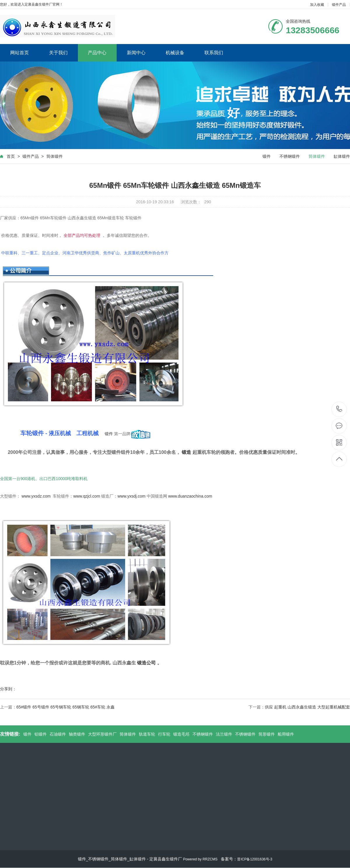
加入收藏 (317, 5)
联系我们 (214, 53)
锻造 (186, 452)
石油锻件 (58, 734)
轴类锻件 (77, 734)
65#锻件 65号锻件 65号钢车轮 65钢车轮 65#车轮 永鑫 (65, 707)
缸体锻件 (342, 156)
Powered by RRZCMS (200, 859)
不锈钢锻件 (290, 156)
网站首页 (20, 53)
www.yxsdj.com (132, 496)
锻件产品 (339, 5)
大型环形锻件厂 (102, 734)
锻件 (267, 156)
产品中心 (97, 53)
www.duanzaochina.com (190, 496)
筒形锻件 (267, 734)
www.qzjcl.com (87, 496)
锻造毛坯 (181, 734)
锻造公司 (146, 663)
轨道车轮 (147, 734)
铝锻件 (41, 734)
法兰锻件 (224, 734)
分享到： (8, 689)
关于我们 (58, 53)
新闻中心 (136, 53)
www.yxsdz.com (36, 496)
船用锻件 (286, 734)
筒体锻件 (55, 156)
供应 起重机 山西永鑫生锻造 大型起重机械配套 (307, 707)
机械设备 (175, 53)
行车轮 (164, 734)
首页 (11, 156)
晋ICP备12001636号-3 (255, 859)
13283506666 (339, 409)
